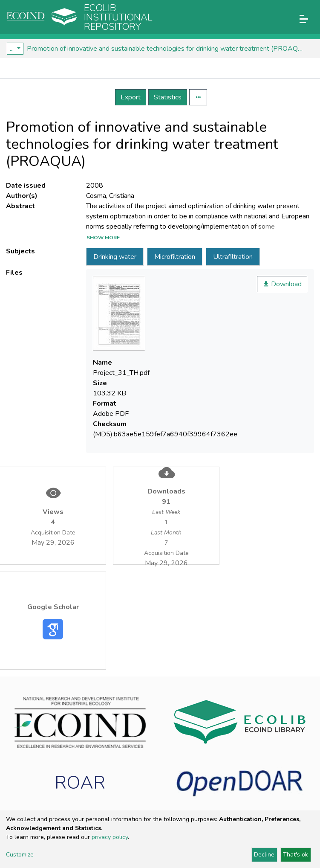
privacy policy (110, 837)
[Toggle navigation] (304, 19)
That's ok (295, 855)
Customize (20, 855)
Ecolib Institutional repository (118, 17)
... (13, 49)
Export (131, 97)
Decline (264, 855)
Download (282, 284)
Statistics (168, 97)
